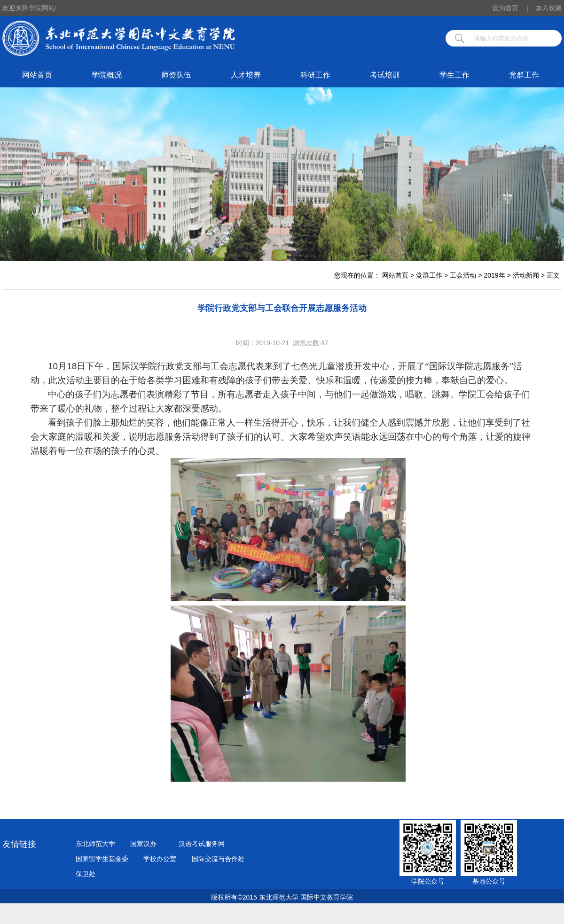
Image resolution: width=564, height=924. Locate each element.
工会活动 (463, 275)
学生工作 (454, 75)
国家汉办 (143, 844)
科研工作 (315, 75)
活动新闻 (526, 275)
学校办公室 (160, 859)
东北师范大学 (95, 844)
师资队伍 (176, 75)
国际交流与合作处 (218, 859)
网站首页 (37, 75)
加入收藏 (548, 8)
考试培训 (385, 75)
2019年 (494, 275)
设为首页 (510, 8)
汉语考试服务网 (202, 844)
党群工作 (524, 75)
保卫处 (86, 874)
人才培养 (246, 75)
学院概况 (107, 75)
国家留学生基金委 (102, 859)
